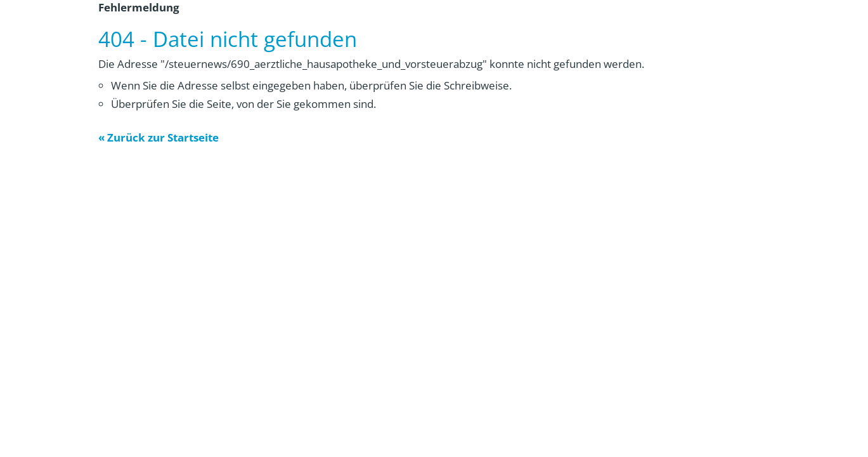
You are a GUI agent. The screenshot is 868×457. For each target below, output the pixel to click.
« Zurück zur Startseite (159, 137)
